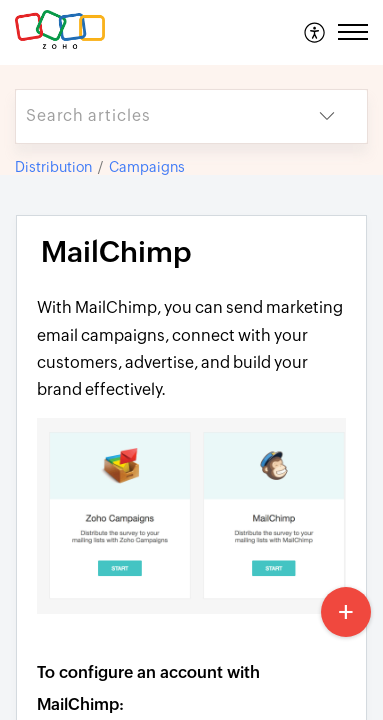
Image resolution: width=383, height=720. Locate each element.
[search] (151, 116)
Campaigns (147, 167)
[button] (315, 32)
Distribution (53, 167)
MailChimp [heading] (116, 252)
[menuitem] (315, 32)
